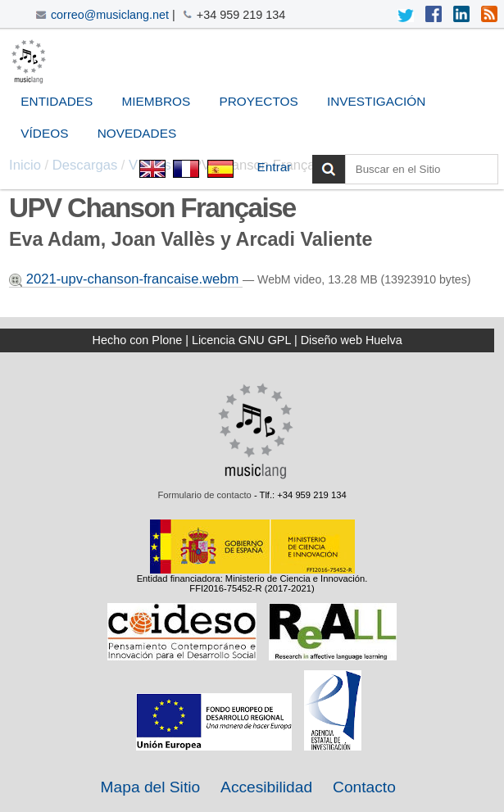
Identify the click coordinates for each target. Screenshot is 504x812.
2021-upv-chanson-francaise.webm (126, 279)
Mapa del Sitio (151, 787)
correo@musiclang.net (110, 15)
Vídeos (44, 133)
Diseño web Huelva (352, 340)
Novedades (137, 133)
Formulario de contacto (204, 495)
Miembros (157, 101)
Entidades (57, 101)
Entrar (275, 167)
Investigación (376, 101)
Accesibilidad (266, 787)
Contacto (364, 787)
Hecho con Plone (138, 340)
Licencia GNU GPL (241, 340)
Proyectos (259, 101)
